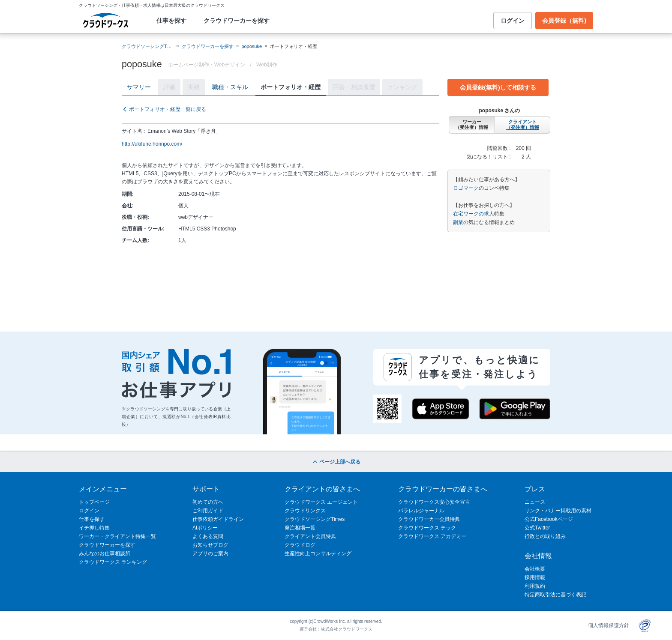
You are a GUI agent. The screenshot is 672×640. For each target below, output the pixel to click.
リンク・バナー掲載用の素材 (558, 511)
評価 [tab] (169, 87)
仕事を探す (171, 21)
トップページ (94, 502)
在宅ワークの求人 (474, 214)
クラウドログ (300, 545)
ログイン (513, 21)
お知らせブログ (210, 545)
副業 (458, 222)
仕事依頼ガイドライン (218, 519)
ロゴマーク (466, 188)
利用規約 (535, 586)
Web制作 (267, 65)
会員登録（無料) (564, 21)
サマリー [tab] (139, 87)
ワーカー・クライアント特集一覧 (117, 536)
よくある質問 (208, 536)
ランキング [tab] (402, 87)
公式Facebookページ (549, 519)
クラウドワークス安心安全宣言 (434, 502)
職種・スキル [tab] (230, 87)
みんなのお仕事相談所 (105, 553)
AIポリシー (205, 528)
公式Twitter (537, 528)
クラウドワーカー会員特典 (429, 519)
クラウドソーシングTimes (315, 519)
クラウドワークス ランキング (113, 562)
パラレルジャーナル (421, 511)
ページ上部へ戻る (336, 462)
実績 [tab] (194, 87)
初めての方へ (208, 502)
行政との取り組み (545, 536)
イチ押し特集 (94, 528)
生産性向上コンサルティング (318, 553)
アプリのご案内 (210, 553)
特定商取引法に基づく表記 (555, 595)
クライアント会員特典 (310, 536)
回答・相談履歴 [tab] (354, 87)
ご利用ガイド (208, 511)
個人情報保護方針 (609, 625)
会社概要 (535, 569)
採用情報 (535, 577)
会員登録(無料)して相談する (498, 87)
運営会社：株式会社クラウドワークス (336, 629)
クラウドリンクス (305, 511)
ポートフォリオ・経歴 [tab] (291, 87)
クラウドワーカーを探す (237, 21)
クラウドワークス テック (427, 528)
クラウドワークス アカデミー (432, 536)
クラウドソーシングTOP (148, 46)
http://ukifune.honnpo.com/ (152, 144)
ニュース (535, 502)
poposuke (252, 46)
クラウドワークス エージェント (321, 502)
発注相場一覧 (300, 528)
